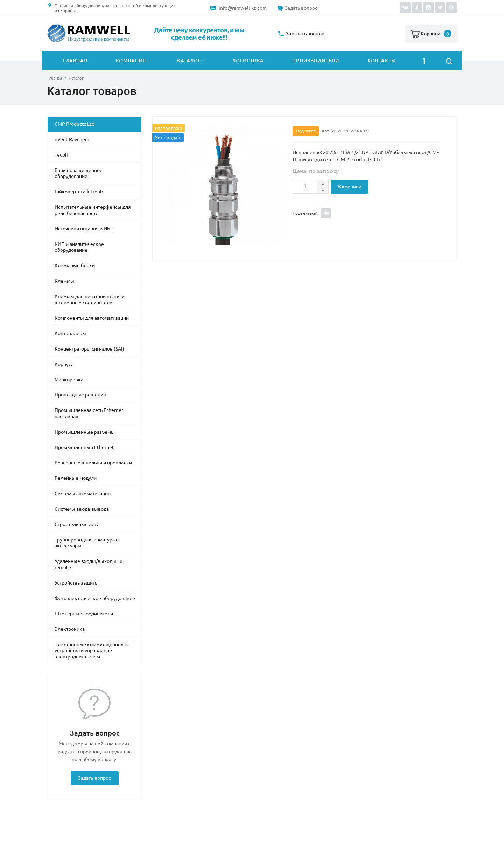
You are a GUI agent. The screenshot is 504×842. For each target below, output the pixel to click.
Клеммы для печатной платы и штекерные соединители (90, 299)
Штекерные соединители (84, 614)
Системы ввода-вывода (82, 509)
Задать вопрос (301, 8)
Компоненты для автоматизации (92, 318)
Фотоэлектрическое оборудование (95, 598)
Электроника (70, 629)
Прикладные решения (80, 395)
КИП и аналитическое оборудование (79, 247)
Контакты (382, 61)
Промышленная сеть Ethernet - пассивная (90, 413)
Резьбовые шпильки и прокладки (93, 463)
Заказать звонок (305, 34)
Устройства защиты (77, 583)
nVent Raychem (72, 139)
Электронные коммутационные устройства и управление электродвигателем (91, 651)
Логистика (248, 61)
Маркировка (69, 380)
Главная (75, 61)
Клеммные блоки (75, 265)
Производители (316, 61)
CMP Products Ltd (75, 124)
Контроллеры (70, 333)
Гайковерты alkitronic (79, 192)
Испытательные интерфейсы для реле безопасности (93, 210)
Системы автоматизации (83, 494)
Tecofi (61, 155)
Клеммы (64, 281)
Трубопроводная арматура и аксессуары (87, 543)
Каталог (189, 61)
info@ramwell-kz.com (243, 8)
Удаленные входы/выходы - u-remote (89, 564)
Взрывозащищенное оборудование (79, 173)
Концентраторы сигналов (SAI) (89, 349)
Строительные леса (77, 524)
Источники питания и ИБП (84, 229)
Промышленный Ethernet (84, 447)
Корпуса (64, 364)
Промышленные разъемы (85, 432)
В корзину (349, 187)
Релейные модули (76, 478)
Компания (131, 61)
